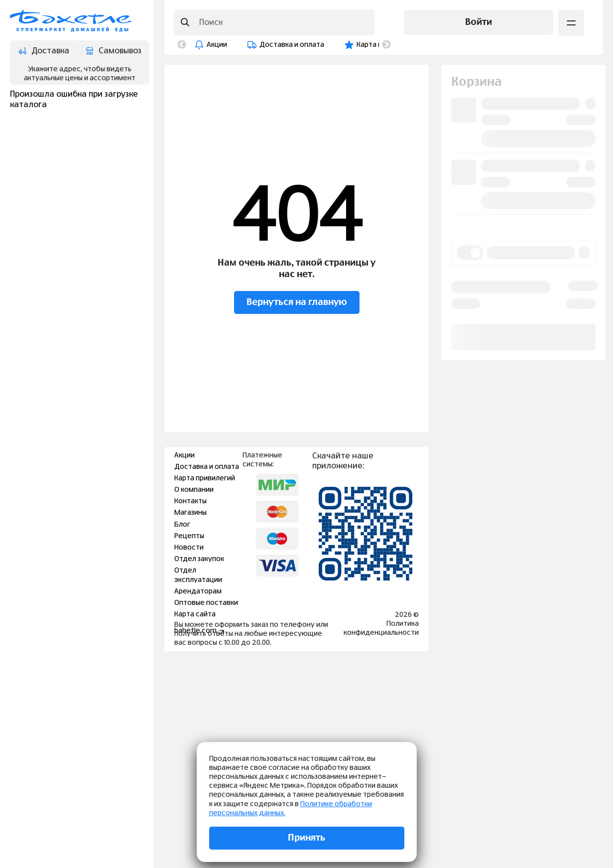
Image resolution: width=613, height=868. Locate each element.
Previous (182, 45)
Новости (189, 548)
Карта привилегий (205, 478)
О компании (194, 490)
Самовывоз (114, 51)
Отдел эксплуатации (198, 575)
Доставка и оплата (292, 45)
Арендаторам (198, 591)
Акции (217, 45)
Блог (182, 525)
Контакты (190, 501)
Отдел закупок (199, 559)
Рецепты (189, 536)
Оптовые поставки (206, 603)
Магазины (190, 513)
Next (386, 45)
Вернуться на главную (297, 302)
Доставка (44, 51)
